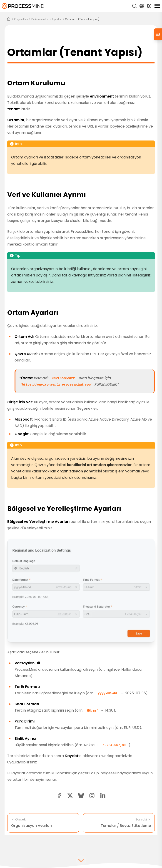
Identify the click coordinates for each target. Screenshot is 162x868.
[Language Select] (142, 6)
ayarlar (57, 19)
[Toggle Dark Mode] (149, 6)
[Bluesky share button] (81, 796)
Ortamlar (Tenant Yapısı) (82, 19)
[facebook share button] (59, 796)
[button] (92, 796)
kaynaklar (21, 19)
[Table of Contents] (158, 34)
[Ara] (135, 6)
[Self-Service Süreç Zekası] (23, 6)
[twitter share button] (70, 796)
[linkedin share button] (103, 796)
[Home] (9, 19)
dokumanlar (40, 19)
